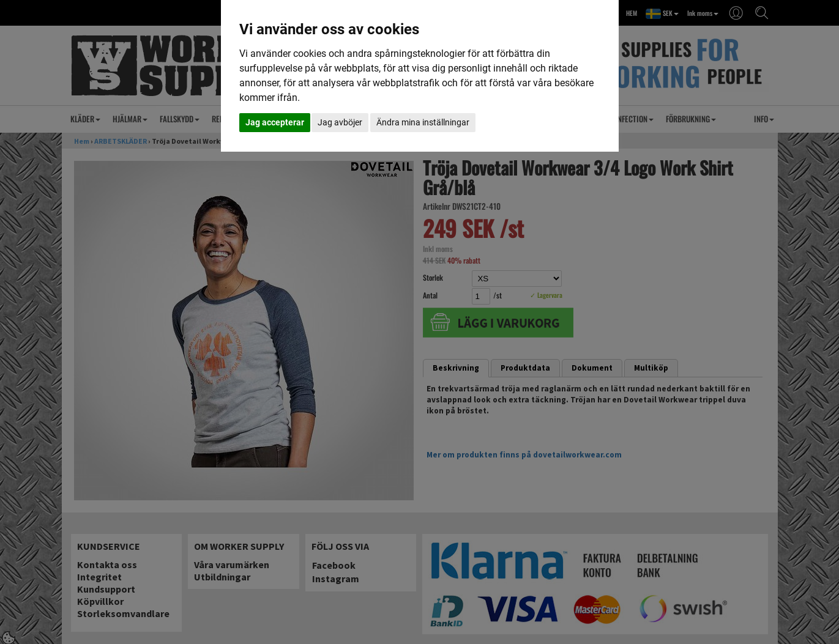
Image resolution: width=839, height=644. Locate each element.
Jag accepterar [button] (275, 122)
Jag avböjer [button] (340, 122)
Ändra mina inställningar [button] (423, 122)
